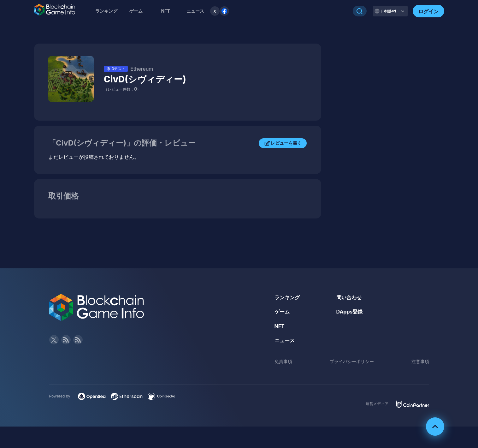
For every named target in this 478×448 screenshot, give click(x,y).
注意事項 (420, 361)
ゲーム (136, 11)
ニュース (285, 340)
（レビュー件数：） (122, 89)
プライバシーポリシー (352, 361)
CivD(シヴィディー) (145, 79)
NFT (165, 11)
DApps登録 (350, 312)
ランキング (106, 11)
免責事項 (283, 361)
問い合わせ (349, 297)
